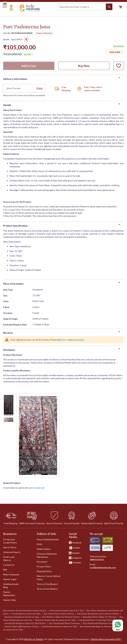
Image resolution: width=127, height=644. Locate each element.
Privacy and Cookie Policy (10, 541)
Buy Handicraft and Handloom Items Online (25, 610)
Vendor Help (9, 600)
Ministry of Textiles (42, 3)
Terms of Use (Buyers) (47, 584)
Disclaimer (9, 350)
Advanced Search (12, 552)
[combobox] (85, 7)
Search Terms (10, 547)
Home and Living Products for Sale (67, 610)
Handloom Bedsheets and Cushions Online (98, 614)
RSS (5, 570)
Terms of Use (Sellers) (47, 589)
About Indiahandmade (48, 539)
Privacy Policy (44, 566)
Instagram (75, 558)
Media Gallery (44, 549)
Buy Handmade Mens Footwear (64, 623)
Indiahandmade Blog (11, 586)
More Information (13, 284)
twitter (74, 548)
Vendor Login (10, 579)
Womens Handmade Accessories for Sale (55, 620)
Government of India (16, 3)
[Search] (109, 7)
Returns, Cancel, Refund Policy (49, 578)
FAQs (39, 544)
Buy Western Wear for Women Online (61, 617)
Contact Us (9, 565)
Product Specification (15, 226)
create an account (75, 340)
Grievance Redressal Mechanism (47, 555)
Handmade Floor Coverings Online (96, 620)
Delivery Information (15, 79)
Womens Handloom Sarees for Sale (22, 617)
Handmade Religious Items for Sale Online (25, 623)
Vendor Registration (9, 594)
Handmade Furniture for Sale (26, 614)
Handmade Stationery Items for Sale (59, 626)
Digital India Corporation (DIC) (106, 639)
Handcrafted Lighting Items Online (21, 626)
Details (7, 105)
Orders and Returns (9, 558)
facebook (75, 543)
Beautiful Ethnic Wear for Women (100, 617)
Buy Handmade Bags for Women (96, 626)
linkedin (74, 553)
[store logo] (24, 8)
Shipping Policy (44, 571)
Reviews (8, 333)
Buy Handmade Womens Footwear (100, 623)
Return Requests (11, 574)
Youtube (75, 562)
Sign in (60, 340)
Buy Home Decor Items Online (59, 614)
